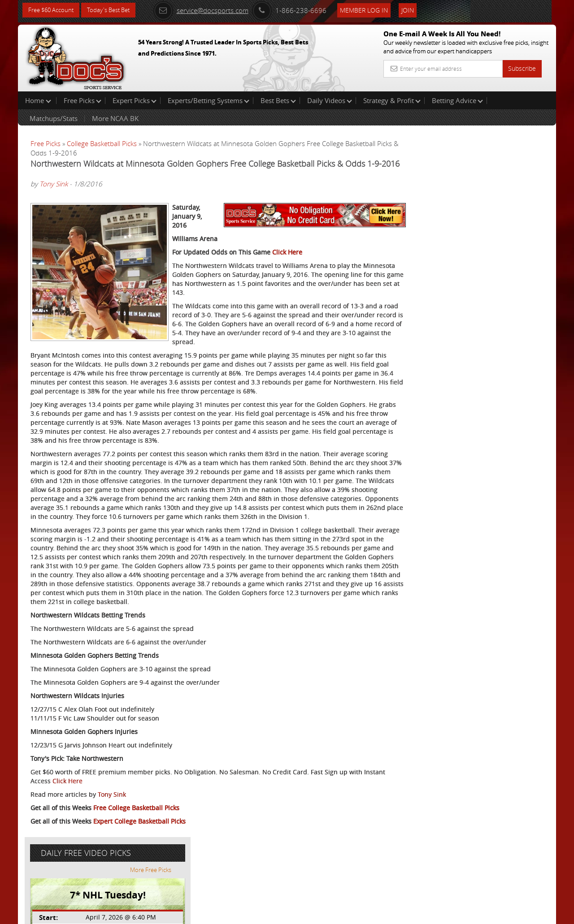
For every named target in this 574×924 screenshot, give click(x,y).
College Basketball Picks (102, 143)
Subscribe (522, 68)
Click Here (287, 277)
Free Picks (83, 100)
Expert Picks (135, 100)
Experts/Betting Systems (209, 100)
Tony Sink (54, 195)
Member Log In (374, 10)
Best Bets (278, 100)
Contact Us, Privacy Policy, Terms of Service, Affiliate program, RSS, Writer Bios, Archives (341, 913)
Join (418, 10)
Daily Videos (330, 100)
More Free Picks (516, 149)
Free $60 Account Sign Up (467, 315)
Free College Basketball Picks (136, 869)
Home (38, 100)
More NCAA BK (115, 118)
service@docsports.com (211, 10)
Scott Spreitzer (470, 209)
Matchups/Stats (54, 118)
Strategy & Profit (392, 100)
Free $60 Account (53, 10)
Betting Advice (457, 100)
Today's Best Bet (115, 10)
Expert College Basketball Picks (139, 882)
